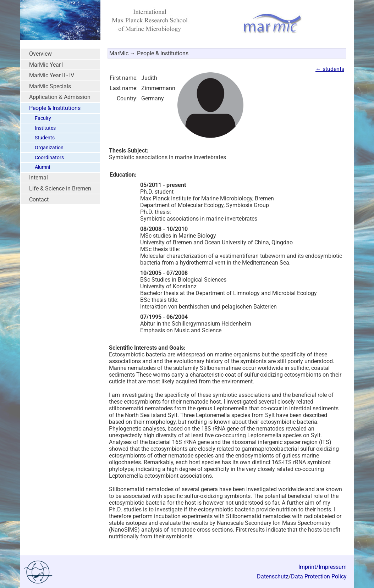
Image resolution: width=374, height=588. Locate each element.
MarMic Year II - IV (52, 75)
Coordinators (49, 158)
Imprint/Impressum (323, 567)
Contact (39, 199)
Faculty (43, 118)
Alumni (42, 167)
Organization (49, 148)
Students (45, 138)
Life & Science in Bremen (60, 188)
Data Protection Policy (319, 576)
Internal (38, 177)
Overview (40, 54)
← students (330, 69)
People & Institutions (55, 108)
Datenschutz (273, 576)
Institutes (45, 128)
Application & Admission (60, 97)
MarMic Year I (46, 65)
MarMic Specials (50, 86)
